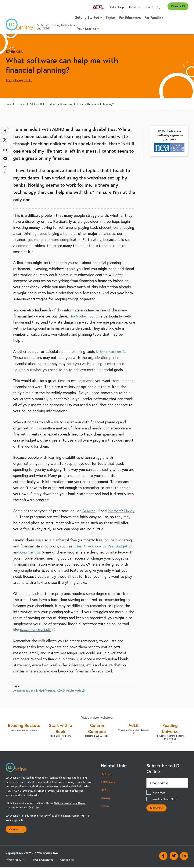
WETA (98, 7)
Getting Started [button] (88, 17)
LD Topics (22, 104)
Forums (105, 806)
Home (9, 104)
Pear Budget (121, 546)
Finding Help (116, 7)
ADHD (63, 690)
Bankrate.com (113, 351)
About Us (134, 7)
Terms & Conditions (44, 860)
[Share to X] (5, 140)
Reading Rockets (24, 731)
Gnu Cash (30, 552)
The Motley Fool (85, 316)
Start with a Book (61, 731)
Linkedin (184, 856)
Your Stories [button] (88, 29)
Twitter (174, 856)
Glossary (106, 798)
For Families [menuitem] (154, 18)
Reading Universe (170, 733)
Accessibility (69, 860)
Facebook (163, 856)
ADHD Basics (109, 782)
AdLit (133, 728)
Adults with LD (39, 104)
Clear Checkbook (91, 546)
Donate (178, 6)
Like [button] (5, 168)
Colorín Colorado (97, 731)
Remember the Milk (38, 630)
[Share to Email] (5, 158)
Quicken (91, 511)
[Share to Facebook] (5, 130)
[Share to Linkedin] (5, 149)
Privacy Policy (15, 860)
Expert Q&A (15, 51)
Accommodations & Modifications (35, 690)
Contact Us (16, 830)
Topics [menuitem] (111, 18)
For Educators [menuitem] (130, 18)
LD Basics (106, 774)
